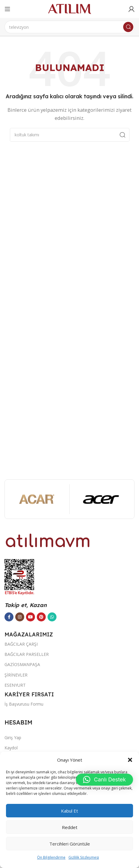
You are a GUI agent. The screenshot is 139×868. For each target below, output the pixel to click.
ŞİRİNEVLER (16, 675)
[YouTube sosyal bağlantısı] (30, 617)
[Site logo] (70, 8)
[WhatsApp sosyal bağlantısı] (52, 617)
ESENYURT (15, 685)
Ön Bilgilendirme (51, 857)
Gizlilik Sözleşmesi (84, 857)
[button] (130, 760)
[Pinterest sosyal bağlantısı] (41, 617)
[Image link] (48, 540)
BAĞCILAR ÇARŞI (21, 644)
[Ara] (69, 27)
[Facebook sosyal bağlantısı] (9, 617)
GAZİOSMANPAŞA (22, 664)
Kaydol (11, 748)
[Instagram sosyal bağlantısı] (20, 617)
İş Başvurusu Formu (24, 704)
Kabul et (69, 811)
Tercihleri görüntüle (70, 844)
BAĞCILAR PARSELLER (27, 654)
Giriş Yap (13, 738)
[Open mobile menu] (7, 9)
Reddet (70, 827)
